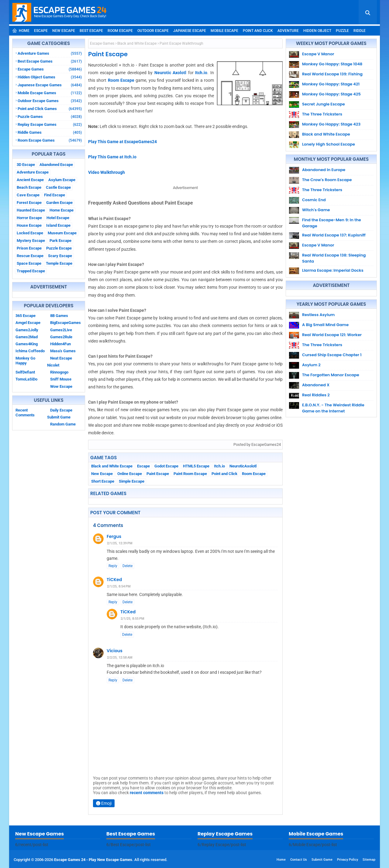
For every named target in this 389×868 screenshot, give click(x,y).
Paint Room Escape (190, 474)
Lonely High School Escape (329, 144)
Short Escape (103, 481)
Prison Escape (29, 248)
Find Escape (55, 195)
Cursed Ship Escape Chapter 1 (332, 355)
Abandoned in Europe (324, 170)
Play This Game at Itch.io (112, 157)
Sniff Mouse (61, 379)
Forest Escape (29, 203)
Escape (41, 31)
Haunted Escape (31, 210)
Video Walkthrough (107, 172)
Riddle (360, 31)
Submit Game (59, 417)
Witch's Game (316, 210)
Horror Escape (29, 218)
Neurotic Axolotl (170, 73)
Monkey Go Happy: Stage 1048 (332, 64)
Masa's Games (63, 351)
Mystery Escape (31, 241)
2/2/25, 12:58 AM (120, 658)
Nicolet (53, 365)
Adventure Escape (33, 172)
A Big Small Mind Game (325, 325)
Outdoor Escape (153, 31)
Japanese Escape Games (50, 85)
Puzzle (342, 31)
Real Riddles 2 (316, 395)
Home (21, 31)
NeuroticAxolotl (243, 466)
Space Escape (29, 263)
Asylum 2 (311, 365)
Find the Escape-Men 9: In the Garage (332, 223)
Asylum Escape (62, 180)
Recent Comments (25, 413)
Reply (113, 566)
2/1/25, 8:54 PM (119, 586)
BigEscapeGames (65, 323)
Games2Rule (61, 337)
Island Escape (58, 225)
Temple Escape (59, 263)
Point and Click (258, 31)
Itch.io (201, 73)
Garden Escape (59, 203)
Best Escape (91, 31)
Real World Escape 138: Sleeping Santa (334, 258)
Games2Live (61, 330)
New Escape (64, 31)
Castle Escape (58, 187)
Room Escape (120, 31)
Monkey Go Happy (25, 361)
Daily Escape (61, 410)
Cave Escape (28, 195)
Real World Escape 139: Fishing (332, 74)
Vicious (115, 651)
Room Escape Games (50, 140)
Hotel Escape (58, 218)
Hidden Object (317, 31)
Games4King (27, 344)
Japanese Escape (190, 31)
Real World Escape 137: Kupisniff (334, 235)
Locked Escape (30, 233)
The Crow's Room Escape (327, 180)
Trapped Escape (31, 271)
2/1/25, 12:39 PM (120, 543)
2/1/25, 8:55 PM (133, 619)
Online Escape (130, 474)
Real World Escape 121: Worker (332, 335)
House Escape (29, 225)
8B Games (59, 316)
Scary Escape (60, 256)
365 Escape (26, 316)
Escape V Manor (318, 54)
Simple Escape (132, 481)
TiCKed (114, 580)
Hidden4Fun (60, 344)
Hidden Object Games (50, 77)
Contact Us (299, 860)
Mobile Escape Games (50, 93)
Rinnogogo (59, 372)
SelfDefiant (25, 372)
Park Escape (60, 241)
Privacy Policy (348, 860)
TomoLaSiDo (26, 379)
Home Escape (62, 210)
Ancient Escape (30, 180)
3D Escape (26, 165)
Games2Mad (27, 337)
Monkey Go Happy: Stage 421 (331, 84)
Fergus (114, 536)
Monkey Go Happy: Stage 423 (331, 124)
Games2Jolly (27, 330)
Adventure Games (50, 53)
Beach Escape (29, 187)
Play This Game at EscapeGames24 (122, 142)
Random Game (63, 424)
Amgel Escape (28, 323)
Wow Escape (61, 386)
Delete (127, 566)
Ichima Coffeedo (30, 351)
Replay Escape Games (50, 124)
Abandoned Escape (56, 165)
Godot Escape (166, 466)
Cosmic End (314, 200)
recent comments (147, 793)
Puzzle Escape (59, 248)
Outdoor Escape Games (50, 101)
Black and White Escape (137, 43)
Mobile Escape (224, 31)
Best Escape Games (50, 61)
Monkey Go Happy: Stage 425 (331, 94)
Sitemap (369, 860)
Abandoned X (316, 385)
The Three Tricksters (322, 114)
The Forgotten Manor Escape (331, 375)
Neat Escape (61, 358)
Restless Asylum (318, 315)
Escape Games (50, 69)
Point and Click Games (50, 109)
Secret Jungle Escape (324, 104)
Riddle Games (50, 132)
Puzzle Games (50, 117)
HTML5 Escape (196, 466)
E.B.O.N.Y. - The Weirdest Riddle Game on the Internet (333, 408)
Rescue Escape (30, 256)
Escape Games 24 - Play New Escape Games (93, 860)
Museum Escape (62, 233)
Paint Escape (158, 474)
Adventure (288, 31)
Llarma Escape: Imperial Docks (333, 270)
